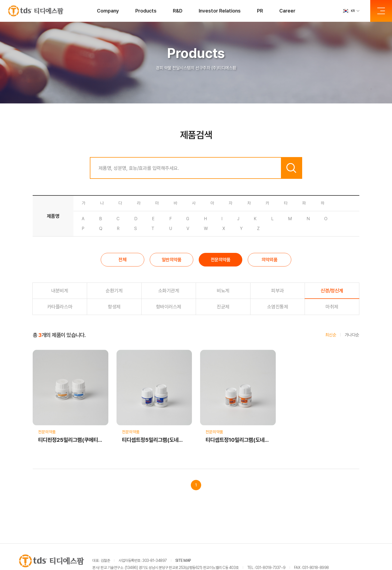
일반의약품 (172, 260)
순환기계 (114, 291)
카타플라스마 (60, 307)
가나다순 (352, 335)
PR (260, 11)
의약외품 (269, 260)
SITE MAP (183, 560)
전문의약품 (221, 260)
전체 (122, 260)
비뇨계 (223, 291)
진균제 (223, 307)
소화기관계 (169, 291)
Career (287, 11)
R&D (178, 11)
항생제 (114, 307)
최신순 (331, 335)
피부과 (278, 291)
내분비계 (60, 291)
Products (146, 11)
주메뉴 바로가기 (0, 0)
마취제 (332, 307)
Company (108, 11)
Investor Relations (220, 11)
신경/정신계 (332, 291)
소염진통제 (278, 307)
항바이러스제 (169, 307)
